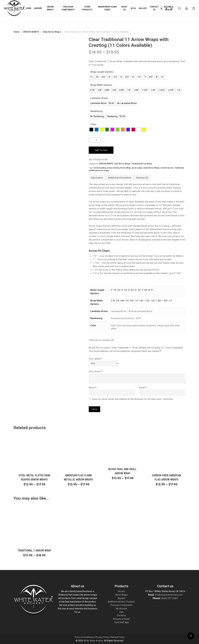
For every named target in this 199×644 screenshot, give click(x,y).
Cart (121, 612)
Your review (96, 371)
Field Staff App (121, 622)
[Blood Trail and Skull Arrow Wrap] (122, 449)
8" (149, 290)
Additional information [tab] (120, 178)
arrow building (100, 168)
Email (143, 388)
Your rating (95, 359)
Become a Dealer (121, 619)
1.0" (137, 301)
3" (112, 290)
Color (93, 124)
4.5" (119, 290)
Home (16, 32)
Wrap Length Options (102, 72)
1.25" (153, 301)
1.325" (159, 301)
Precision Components (121, 605)
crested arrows (167, 168)
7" (143, 290)
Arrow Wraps (121, 595)
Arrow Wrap (126, 168)
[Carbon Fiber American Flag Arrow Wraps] (167, 452)
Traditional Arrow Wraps (142, 164)
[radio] (91, 77)
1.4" (170, 301)
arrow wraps (137, 168)
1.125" (147, 301)
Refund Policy (118, 637)
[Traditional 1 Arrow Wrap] (34, 524)
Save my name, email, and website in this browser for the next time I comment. (133, 399)
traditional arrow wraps (99, 170)
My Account (121, 609)
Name (93, 388)
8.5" (146, 290)
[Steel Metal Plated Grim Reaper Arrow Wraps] (34, 452)
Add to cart (101, 150)
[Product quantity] (96, 140)
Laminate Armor (99, 98)
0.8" (118, 301)
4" (122, 290)
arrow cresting (113, 168)
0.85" (123, 301)
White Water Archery (93, 641)
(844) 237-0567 (170, 598)
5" (129, 290)
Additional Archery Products (121, 602)
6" (136, 290)
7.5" (139, 290)
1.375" (165, 301)
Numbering (96, 111)
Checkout (121, 615)
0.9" (127, 301)
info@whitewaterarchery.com (168, 595)
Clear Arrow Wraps (52, 32)
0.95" (132, 301)
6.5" (133, 290)
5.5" (126, 290)
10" (115, 290)
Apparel (121, 598)
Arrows (121, 591)
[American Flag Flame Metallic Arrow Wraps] (78, 452)
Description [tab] (97, 178)
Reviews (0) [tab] (142, 178)
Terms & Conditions (84, 637)
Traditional (179, 168)
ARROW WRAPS (31, 32)
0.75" (113, 301)
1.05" (141, 301)
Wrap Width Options (101, 85)
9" (152, 290)
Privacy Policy (102, 637)
